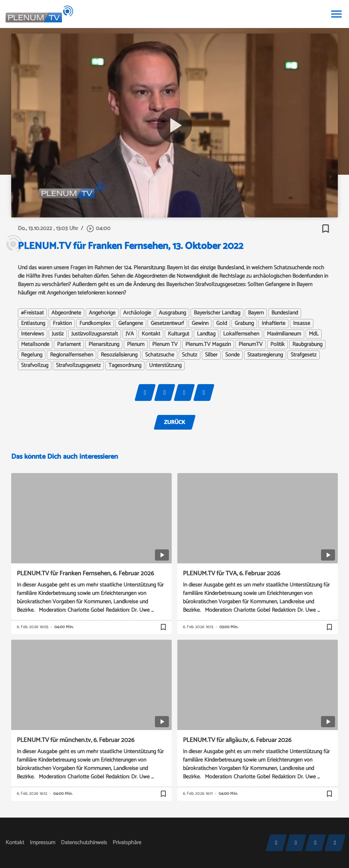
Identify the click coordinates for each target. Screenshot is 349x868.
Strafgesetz (304, 355)
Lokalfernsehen (241, 334)
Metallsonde (35, 345)
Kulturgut (179, 334)
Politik (277, 345)
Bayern (256, 313)
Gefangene (131, 324)
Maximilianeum (284, 334)
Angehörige (102, 313)
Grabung (244, 324)
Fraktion (62, 324)
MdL (314, 334)
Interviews (33, 334)
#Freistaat (32, 313)
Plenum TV (165, 345)
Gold (222, 324)
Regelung (32, 355)
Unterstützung (165, 366)
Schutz (190, 355)
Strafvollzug (35, 366)
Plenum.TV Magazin (208, 345)
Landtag (206, 334)
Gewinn (200, 324)
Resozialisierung (119, 355)
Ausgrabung (172, 313)
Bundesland (285, 313)
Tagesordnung (125, 366)
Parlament (69, 345)
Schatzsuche (160, 355)
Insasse (302, 324)
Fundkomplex (95, 324)
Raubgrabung (307, 345)
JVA (130, 334)
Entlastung (33, 324)
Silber (211, 355)
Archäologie (137, 313)
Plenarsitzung (104, 345)
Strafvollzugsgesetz (78, 366)
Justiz (58, 334)
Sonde (232, 355)
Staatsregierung (265, 355)
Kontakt (151, 334)
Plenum (136, 345)
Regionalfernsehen (72, 355)
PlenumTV (251, 345)
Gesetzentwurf (167, 324)
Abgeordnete (66, 313)
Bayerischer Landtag (217, 313)
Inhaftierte (273, 324)
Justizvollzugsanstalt (95, 334)
